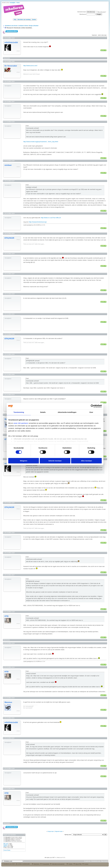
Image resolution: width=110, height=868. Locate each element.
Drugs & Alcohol (34, 26)
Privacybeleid (45, 864)
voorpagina (12, 3)
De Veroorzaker (11, 66)
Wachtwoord (83, 14)
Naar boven (104, 861)
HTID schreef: (31, 744)
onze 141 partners (21, 423)
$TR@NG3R (9, 238)
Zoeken (34, 19)
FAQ (15, 19)
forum (18, 3)
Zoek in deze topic (102, 35)
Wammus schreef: (32, 465)
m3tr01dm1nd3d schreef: (34, 559)
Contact (85, 864)
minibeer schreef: (32, 187)
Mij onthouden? (101, 12)
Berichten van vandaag (24, 19)
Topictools (94, 35)
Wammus (8, 702)
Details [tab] (43, 412)
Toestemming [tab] (19, 412)
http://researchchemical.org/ (38, 222)
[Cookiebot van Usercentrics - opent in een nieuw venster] (92, 406)
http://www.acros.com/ (30, 66)
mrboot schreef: (31, 674)
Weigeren (24, 461)
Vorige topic (51, 831)
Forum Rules (7, 850)
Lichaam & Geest (23, 26)
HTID (6, 616)
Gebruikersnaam (82, 12)
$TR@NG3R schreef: (33, 361)
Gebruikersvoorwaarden (57, 864)
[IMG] (5, 846)
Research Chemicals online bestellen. (19, 28)
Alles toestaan (86, 461)
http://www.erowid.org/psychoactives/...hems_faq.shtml (41, 142)
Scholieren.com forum (11, 26)
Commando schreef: (33, 128)
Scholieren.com (96, 861)
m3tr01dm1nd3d (11, 42)
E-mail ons (87, 861)
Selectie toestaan (55, 461)
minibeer (8, 165)
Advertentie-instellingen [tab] (67, 412)
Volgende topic (59, 831)
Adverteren (36, 864)
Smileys (6, 845)
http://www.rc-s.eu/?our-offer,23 (51, 218)
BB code (6, 844)
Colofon (70, 864)
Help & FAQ (78, 864)
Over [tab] (91, 412)
